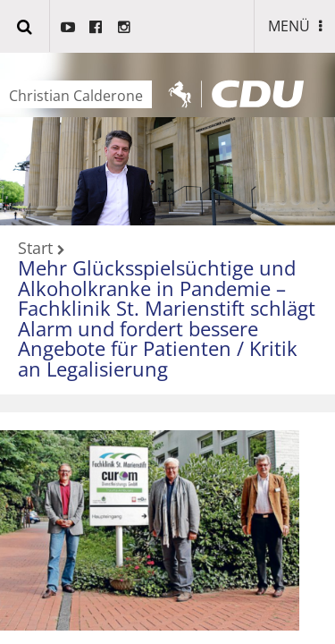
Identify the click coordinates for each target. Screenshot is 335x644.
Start (35, 249)
